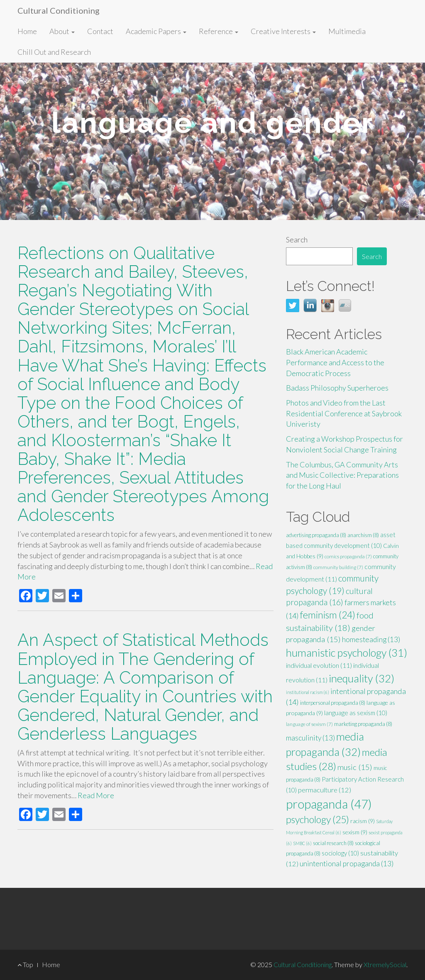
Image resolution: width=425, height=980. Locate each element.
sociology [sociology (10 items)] (340, 853)
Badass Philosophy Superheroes (337, 388)
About (62, 31)
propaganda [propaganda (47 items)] (329, 804)
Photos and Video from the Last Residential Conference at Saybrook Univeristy (344, 413)
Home (27, 31)
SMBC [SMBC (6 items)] (302, 843)
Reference (219, 31)
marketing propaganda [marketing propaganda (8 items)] (363, 724)
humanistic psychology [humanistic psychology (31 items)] (347, 653)
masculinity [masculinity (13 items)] (310, 738)
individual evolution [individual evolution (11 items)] (319, 665)
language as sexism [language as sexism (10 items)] (356, 713)
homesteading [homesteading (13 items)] (371, 639)
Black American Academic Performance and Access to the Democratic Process (335, 362)
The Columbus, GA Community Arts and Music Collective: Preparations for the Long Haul (342, 475)
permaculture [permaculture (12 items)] (325, 790)
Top (25, 964)
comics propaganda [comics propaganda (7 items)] (348, 556)
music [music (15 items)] (355, 767)
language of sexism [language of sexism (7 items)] (309, 724)
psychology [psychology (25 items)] (318, 819)
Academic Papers (156, 31)
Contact (100, 31)
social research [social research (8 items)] (333, 843)
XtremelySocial (385, 964)
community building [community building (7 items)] (338, 567)
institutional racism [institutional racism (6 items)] (308, 692)
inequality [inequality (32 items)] (361, 678)
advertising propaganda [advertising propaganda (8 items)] (316, 535)
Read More (96, 795)
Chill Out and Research (54, 52)
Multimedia (347, 31)
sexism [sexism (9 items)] (355, 832)
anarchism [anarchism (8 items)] (363, 535)
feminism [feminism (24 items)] (328, 615)
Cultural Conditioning (59, 10)
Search (297, 240)
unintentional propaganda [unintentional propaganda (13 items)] (347, 864)
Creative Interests (283, 31)
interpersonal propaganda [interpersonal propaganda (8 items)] (333, 703)
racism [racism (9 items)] (363, 821)
